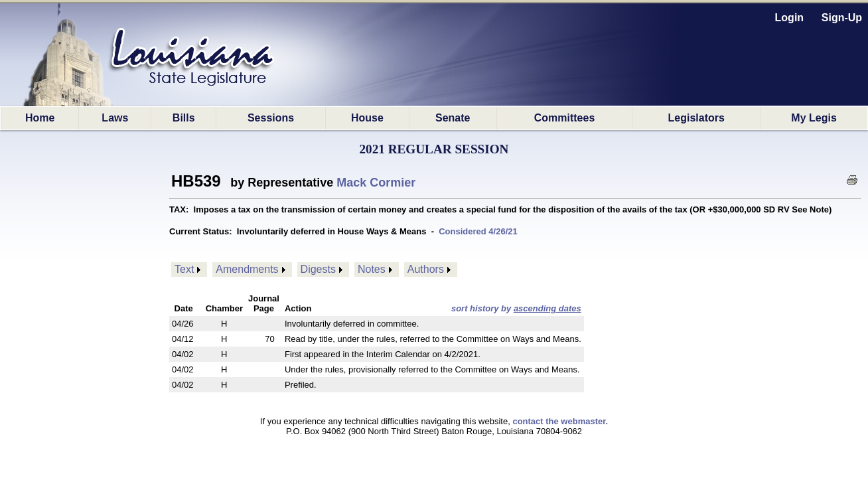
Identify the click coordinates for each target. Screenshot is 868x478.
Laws (115, 118)
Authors (426, 269)
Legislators (696, 118)
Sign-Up (842, 18)
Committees (565, 118)
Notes (372, 269)
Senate (453, 118)
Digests (318, 269)
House (367, 118)
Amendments (247, 269)
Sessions (271, 118)
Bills (184, 118)
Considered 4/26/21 (478, 231)
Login (790, 18)
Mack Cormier (376, 183)
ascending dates (547, 308)
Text (184, 269)
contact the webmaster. (560, 421)
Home (40, 118)
